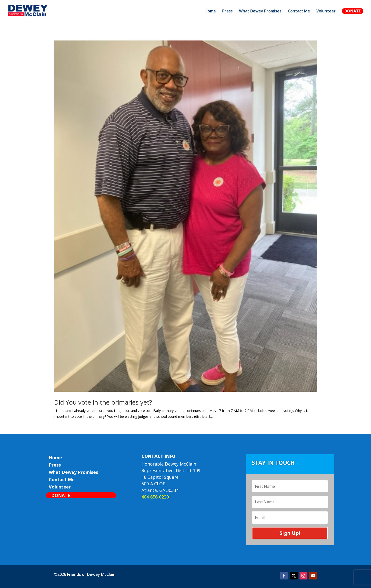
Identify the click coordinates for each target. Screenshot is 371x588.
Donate (353, 11)
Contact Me (299, 11)
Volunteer (326, 11)
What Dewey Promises (260, 11)
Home (210, 11)
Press (227, 11)
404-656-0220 (155, 497)
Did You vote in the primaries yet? (103, 402)
